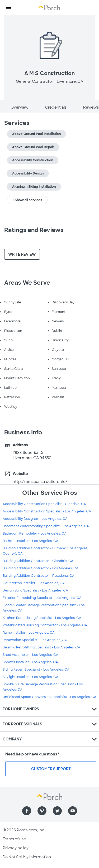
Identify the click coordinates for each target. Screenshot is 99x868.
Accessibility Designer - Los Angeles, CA (35, 519)
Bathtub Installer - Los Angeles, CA (30, 541)
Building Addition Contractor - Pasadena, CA (39, 576)
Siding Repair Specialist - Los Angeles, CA (36, 670)
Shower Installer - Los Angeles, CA (30, 662)
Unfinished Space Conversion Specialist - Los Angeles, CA (49, 697)
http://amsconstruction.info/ (40, 482)
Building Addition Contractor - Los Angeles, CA (41, 568)
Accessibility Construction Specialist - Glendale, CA (44, 504)
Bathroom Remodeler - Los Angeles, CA (35, 534)
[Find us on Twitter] (57, 811)
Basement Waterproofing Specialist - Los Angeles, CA (46, 526)
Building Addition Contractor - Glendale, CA (38, 561)
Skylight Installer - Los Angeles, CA (30, 677)
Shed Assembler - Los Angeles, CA (30, 655)
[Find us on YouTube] (73, 811)
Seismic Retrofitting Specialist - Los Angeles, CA (41, 647)
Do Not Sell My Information (27, 857)
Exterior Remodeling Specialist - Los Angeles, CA (42, 598)
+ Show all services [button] (27, 200)
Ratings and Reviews (34, 230)
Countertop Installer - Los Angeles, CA (34, 583)
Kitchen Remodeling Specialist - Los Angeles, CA (42, 618)
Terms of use (14, 839)
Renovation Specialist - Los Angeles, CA (35, 640)
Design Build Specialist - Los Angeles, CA (35, 590)
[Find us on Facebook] (27, 811)
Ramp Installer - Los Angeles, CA (29, 633)
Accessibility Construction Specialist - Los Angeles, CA (47, 511)
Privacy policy (16, 848)
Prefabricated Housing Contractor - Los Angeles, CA (45, 625)
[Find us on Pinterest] (42, 811)
